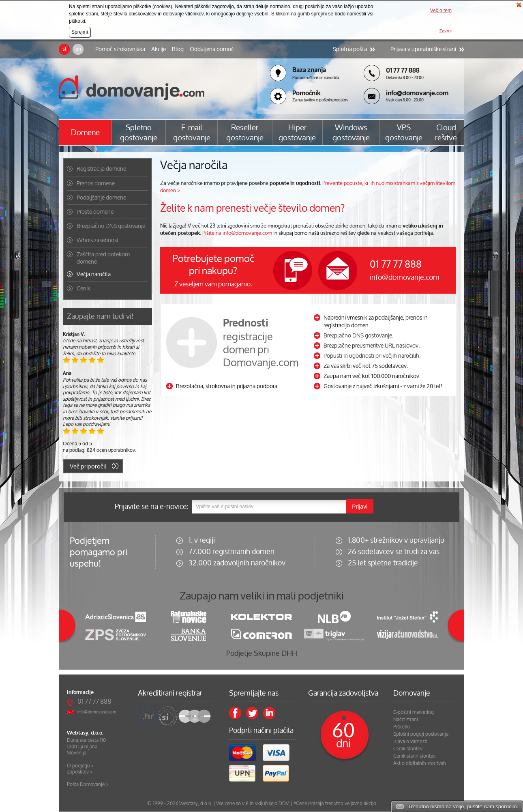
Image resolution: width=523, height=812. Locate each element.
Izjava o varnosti (410, 741)
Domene (85, 132)
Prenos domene (96, 183)
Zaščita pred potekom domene (103, 258)
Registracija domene (101, 169)
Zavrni (445, 31)
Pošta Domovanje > (88, 784)
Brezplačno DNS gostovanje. (358, 335)
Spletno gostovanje (139, 132)
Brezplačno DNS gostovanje (111, 226)
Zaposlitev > (80, 772)
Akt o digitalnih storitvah (420, 763)
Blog (178, 49)
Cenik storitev (408, 749)
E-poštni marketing (414, 712)
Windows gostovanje (351, 132)
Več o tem (441, 11)
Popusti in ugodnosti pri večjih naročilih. (372, 356)
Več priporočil (88, 466)
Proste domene (95, 212)
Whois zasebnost (98, 240)
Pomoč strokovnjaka (120, 49)
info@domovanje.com (405, 277)
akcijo (370, 803)
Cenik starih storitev (414, 756)
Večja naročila (94, 274)
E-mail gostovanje (192, 132)
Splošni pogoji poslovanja (421, 734)
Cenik (84, 288)
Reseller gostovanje (245, 132)
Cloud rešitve (446, 132)
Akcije (159, 49)
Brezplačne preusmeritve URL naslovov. (372, 345)
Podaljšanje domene (101, 198)
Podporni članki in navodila (316, 78)
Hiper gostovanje (297, 132)
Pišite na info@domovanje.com (237, 233)
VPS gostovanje (404, 132)
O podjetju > (80, 766)
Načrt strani (406, 720)
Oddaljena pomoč (212, 49)
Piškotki (402, 727)
